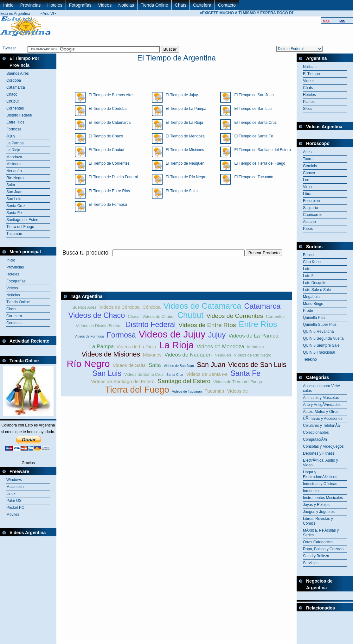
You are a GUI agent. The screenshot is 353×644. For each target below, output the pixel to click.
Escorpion (311, 201)
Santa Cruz (16, 206)
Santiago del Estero (23, 220)
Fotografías (80, 5)
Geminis (310, 166)
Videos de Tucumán (187, 391)
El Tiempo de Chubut (105, 150)
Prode (308, 311)
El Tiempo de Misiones (183, 150)
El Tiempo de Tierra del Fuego (258, 163)
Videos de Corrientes (235, 316)
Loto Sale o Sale (317, 290)
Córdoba (14, 80)
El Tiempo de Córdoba (106, 109)
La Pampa (15, 143)
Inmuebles (312, 491)
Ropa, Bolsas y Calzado (323, 549)
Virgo (307, 187)
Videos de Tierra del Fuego (237, 382)
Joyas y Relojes (316, 505)
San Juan (14, 192)
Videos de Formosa (89, 336)
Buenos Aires (18, 73)
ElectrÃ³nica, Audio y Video (321, 463)
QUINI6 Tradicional (319, 352)
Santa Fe (14, 213)
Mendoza (14, 157)
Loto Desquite (315, 283)
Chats (181, 5)
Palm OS (14, 501)
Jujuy (11, 136)
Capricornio (313, 215)
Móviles (13, 515)
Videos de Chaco (97, 315)
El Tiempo (311, 74)
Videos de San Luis (257, 365)
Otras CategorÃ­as (318, 542)
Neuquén (14, 171)
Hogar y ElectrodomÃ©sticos (320, 474)
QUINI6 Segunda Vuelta (323, 338)
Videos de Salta (129, 365)
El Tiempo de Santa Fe (252, 136)
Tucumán (14, 234)
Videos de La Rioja (136, 347)
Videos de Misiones (111, 354)
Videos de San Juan (179, 366)
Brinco (308, 255)
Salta (11, 185)
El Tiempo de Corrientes (108, 163)
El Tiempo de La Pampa (184, 109)
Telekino (310, 359)
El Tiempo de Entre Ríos (108, 191)
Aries (307, 152)
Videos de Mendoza (221, 347)
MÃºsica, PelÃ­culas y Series (321, 533)
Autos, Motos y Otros (321, 412)
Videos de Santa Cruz (144, 374)
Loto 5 (308, 276)
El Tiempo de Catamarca (108, 123)
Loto (307, 269)
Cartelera (202, 5)
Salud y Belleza (316, 556)
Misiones (14, 164)
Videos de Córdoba (119, 307)
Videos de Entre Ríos (207, 325)
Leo (306, 180)
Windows (14, 480)
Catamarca (16, 87)
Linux (11, 494)
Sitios (308, 109)
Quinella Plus (314, 318)
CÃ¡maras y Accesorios (323, 419)
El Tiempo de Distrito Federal (112, 177)
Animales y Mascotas (321, 398)
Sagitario (310, 208)
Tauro (308, 159)
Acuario (309, 222)
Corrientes (15, 108)
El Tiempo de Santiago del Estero (261, 150)
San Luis (14, 199)
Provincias (31, 5)
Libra (307, 194)
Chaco (12, 94)
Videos (105, 5)
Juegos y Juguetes (319, 512)
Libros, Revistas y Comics (318, 521)
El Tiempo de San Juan (252, 95)
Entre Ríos (15, 122)
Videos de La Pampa (254, 336)
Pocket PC (15, 508)
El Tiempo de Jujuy (180, 95)
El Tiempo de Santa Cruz (254, 123)
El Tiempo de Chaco (104, 136)
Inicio (8, 5)
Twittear (9, 48)
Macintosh (15, 487)
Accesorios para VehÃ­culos (322, 388)
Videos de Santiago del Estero (123, 381)
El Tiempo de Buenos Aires (110, 95)
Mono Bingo (313, 304)
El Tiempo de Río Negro (184, 177)
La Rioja (13, 150)
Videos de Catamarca (202, 306)
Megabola (311, 297)
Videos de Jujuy (172, 334)
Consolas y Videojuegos (323, 446)
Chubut (13, 101)
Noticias (126, 5)
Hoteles (55, 5)
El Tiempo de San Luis (252, 109)
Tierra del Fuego (20, 227)
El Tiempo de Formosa (106, 205)
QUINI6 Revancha (318, 331)
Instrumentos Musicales (323, 498)
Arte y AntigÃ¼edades (322, 405)
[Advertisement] (325, 627)
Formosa (14, 129)
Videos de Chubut (158, 316)
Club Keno (312, 262)
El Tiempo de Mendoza (184, 136)
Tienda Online (154, 5)
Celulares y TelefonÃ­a (321, 426)
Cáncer (309, 173)
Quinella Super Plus (320, 325)
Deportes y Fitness (319, 453)
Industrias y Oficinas (320, 484)
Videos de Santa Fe (207, 374)
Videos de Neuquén (188, 355)
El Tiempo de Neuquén (183, 163)
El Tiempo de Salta (180, 191)
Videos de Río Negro (253, 355)
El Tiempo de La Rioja (183, 123)
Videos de (237, 391)
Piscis (308, 229)
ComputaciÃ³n (315, 439)
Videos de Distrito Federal (99, 326)
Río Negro (15, 178)
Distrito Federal (19, 115)
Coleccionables (316, 432)
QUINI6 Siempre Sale (321, 345)
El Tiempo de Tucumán (252, 177)
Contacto (227, 5)
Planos (309, 102)
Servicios (311, 563)
